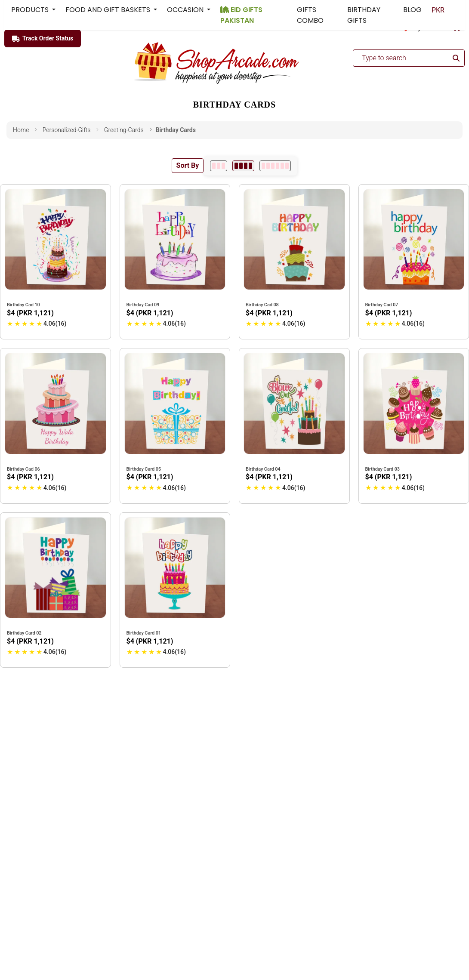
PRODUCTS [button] (31, 10)
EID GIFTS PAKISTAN (241, 15)
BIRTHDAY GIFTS (364, 15)
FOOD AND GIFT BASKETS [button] (109, 10)
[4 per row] (243, 166)
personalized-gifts (67, 130)
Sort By (188, 165)
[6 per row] (275, 166)
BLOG (412, 10)
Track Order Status (43, 39)
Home (21, 130)
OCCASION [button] (186, 10)
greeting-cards (124, 130)
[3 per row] (219, 166)
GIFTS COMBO (310, 15)
